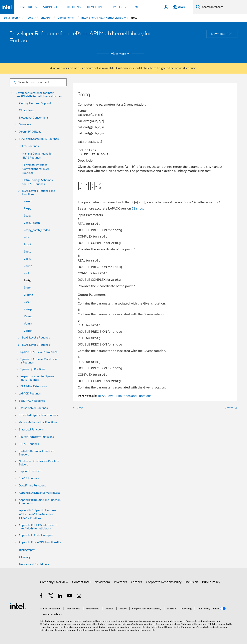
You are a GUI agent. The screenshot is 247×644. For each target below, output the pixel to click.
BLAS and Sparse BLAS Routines (39, 139)
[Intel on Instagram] (79, 596)
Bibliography (27, 550)
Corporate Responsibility (164, 582)
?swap (28, 309)
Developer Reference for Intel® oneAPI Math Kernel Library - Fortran (39, 95)
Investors (120, 582)
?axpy (28, 208)
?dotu (28, 259)
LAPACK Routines (30, 394)
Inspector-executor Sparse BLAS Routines (37, 378)
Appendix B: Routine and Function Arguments (40, 502)
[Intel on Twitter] (51, 596)
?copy (28, 216)
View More (121, 54)
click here (150, 68)
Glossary (25, 557)
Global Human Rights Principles (175, 627)
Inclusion (192, 582)
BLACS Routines (29, 478)
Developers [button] (97, 7)
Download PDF (222, 34)
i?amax (28, 316)
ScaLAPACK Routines (32, 401)
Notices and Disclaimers (34, 564)
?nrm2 (28, 266)
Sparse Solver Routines (33, 408)
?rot (26, 273)
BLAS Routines (30, 146)
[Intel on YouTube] (70, 596)
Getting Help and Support (35, 103)
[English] (180, 7)
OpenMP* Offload (30, 132)
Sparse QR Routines (33, 369)
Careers (136, 582)
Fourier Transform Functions (36, 437)
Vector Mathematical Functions (38, 422)
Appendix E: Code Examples (36, 535)
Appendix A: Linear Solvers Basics (40, 493)
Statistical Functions (31, 430)
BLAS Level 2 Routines (36, 338)
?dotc (27, 252)
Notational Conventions (34, 118)
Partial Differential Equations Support (37, 453)
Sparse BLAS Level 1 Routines (39, 352)
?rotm (28, 288)
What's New (27, 110)
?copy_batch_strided (37, 230)
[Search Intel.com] (224, 7)
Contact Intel (81, 582)
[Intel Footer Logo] (18, 606)
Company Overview (54, 582)
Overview (25, 124)
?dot (27, 237)
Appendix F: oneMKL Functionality (40, 542)
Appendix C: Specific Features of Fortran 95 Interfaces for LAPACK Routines (38, 514)
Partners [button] (121, 7)
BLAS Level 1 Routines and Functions (39, 193)
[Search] (198, 7)
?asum (28, 201)
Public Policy (211, 582)
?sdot (27, 244)
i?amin (28, 323)
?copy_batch (32, 223)
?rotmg (28, 295)
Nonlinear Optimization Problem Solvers (39, 463)
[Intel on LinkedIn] (60, 596)
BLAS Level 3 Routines (36, 345)
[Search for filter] (38, 82)
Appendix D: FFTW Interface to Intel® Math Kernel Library (38, 527)
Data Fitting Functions (32, 486)
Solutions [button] (72, 7)
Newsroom (102, 582)
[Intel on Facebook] (41, 596)
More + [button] (140, 7)
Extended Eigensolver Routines (38, 415)
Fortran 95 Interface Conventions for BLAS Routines (36, 169)
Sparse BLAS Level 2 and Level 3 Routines (39, 361)
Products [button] (29, 7)
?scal (27, 302)
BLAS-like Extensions (34, 386)
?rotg (27, 280)
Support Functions (30, 471)
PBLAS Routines (29, 444)
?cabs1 (28, 331)
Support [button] (50, 7)
